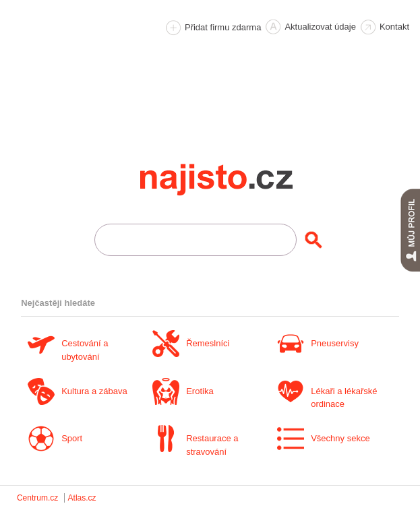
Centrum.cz (37, 498)
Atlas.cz (82, 498)
